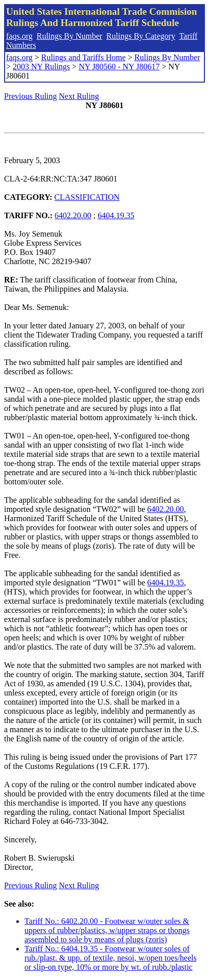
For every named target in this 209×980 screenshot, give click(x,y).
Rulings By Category (141, 36)
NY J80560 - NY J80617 (119, 67)
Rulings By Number (70, 36)
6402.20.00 (73, 215)
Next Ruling (79, 96)
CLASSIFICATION (87, 197)
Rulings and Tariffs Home (84, 57)
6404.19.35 (116, 215)
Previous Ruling (31, 96)
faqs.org (19, 36)
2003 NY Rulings (41, 67)
